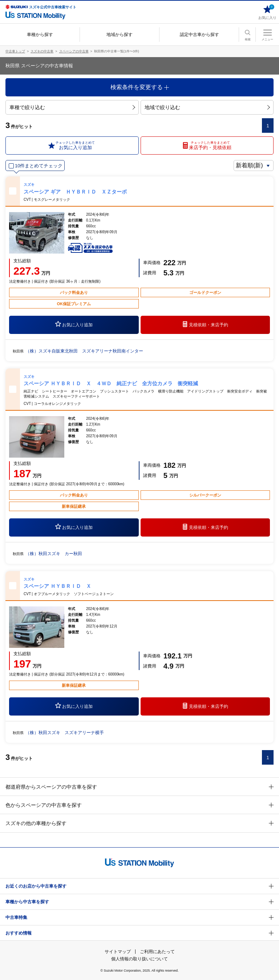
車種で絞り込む (72, 107)
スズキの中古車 (42, 51)
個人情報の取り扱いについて (139, 959)
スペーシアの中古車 (74, 51)
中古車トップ (15, 51)
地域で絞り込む (207, 107)
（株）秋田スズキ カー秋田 (54, 554)
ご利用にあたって (157, 952)
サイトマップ (118, 952)
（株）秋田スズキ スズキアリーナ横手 (65, 733)
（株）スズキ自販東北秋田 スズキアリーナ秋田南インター (84, 351)
